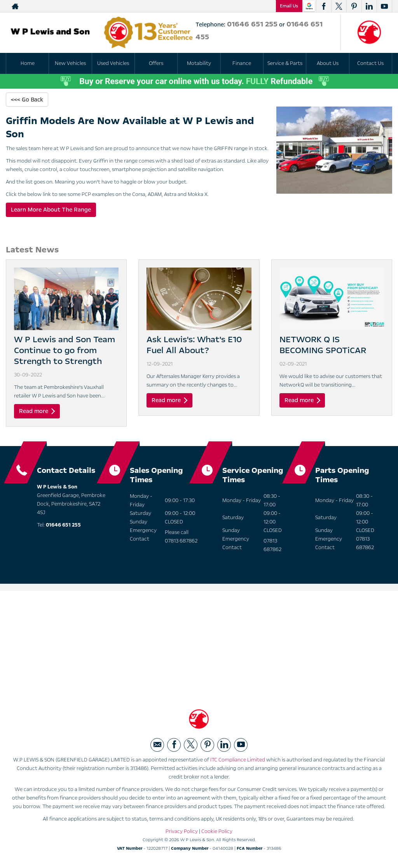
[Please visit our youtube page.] (384, 6)
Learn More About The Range (51, 210)
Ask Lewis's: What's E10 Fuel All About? (194, 345)
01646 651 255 (252, 24)
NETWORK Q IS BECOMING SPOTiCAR (323, 345)
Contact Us (370, 63)
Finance (242, 63)
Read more (37, 411)
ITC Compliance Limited (238, 761)
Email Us (289, 6)
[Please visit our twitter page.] (339, 6)
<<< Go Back (27, 100)
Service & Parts (285, 63)
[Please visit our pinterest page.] (354, 6)
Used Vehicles (113, 63)
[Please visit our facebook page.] (324, 6)
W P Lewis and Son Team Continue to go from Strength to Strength (65, 351)
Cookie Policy (217, 833)
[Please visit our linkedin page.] (369, 6)
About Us (328, 63)
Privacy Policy (182, 833)
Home (28, 63)
